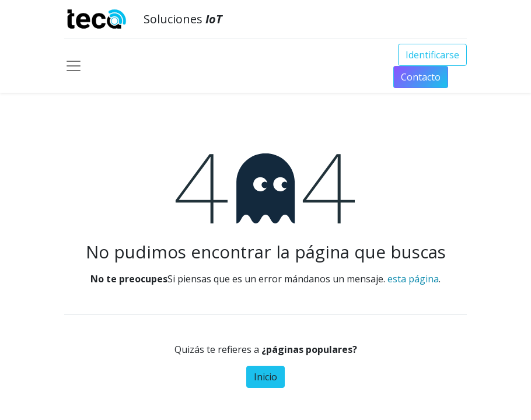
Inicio (265, 377)
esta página (413, 279)
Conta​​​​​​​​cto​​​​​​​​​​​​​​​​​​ (421, 77)
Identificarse (432, 55)
